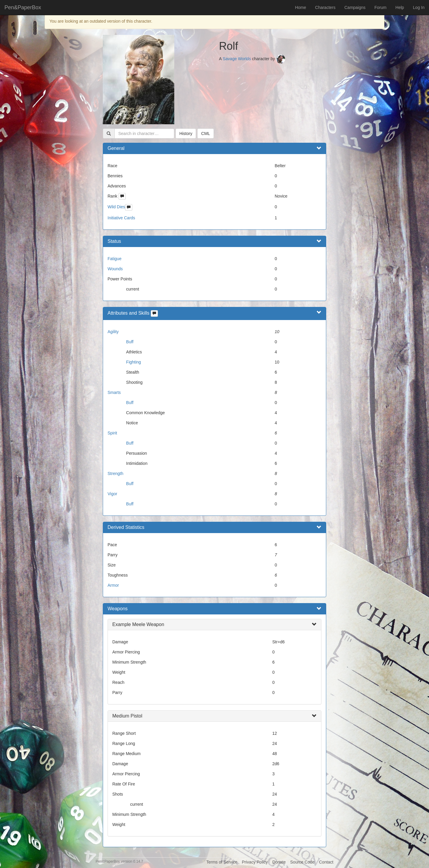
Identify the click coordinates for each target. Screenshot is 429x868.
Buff (130, 342)
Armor (113, 585)
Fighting (133, 362)
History (186, 133)
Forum (380, 7)
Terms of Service (222, 862)
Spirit (112, 433)
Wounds (115, 269)
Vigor (112, 494)
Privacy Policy (255, 862)
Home (300, 7)
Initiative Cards (121, 218)
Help (400, 7)
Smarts (114, 392)
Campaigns (355, 7)
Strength (115, 473)
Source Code (302, 862)
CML (206, 133)
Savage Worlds (237, 59)
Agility (113, 332)
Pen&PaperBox (23, 7)
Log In (419, 7)
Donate (279, 862)
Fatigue (115, 259)
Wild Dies (116, 207)
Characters (325, 7)
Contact (326, 862)
